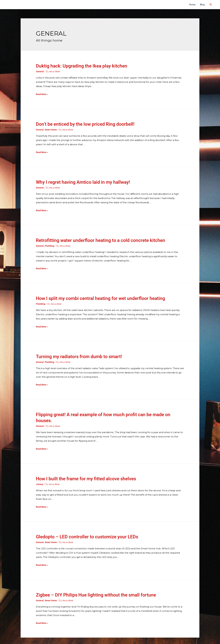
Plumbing (50, 242)
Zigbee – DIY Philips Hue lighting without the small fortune (96, 586)
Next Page (181, 632)
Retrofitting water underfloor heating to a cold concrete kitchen (101, 236)
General (40, 71)
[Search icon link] (212, 5)
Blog (204, 5)
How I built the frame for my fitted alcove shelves (86, 474)
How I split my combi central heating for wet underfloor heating (100, 294)
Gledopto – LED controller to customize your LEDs (87, 528)
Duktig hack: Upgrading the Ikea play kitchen (82, 66)
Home (194, 5)
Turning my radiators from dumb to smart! (79, 352)
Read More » (42, 94)
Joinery (40, 480)
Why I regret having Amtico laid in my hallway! (83, 178)
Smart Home (51, 130)
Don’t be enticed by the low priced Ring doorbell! (85, 124)
